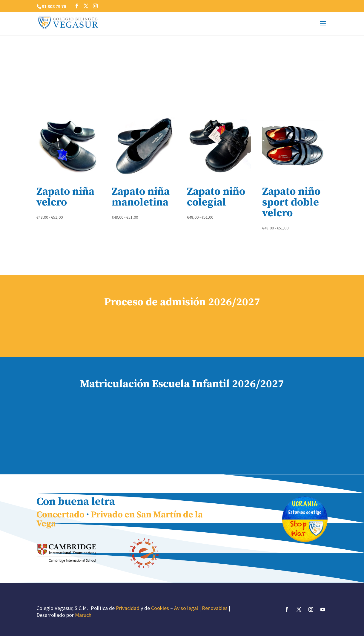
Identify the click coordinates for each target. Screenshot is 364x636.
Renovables (215, 608)
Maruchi (84, 615)
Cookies (160, 608)
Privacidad (128, 608)
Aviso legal (186, 608)
